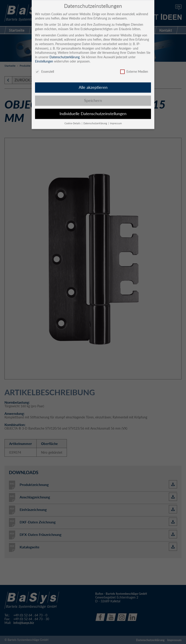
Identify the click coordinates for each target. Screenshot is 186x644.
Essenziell (44, 68)
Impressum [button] (116, 120)
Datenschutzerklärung (65, 53)
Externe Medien (134, 68)
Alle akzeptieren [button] (93, 84)
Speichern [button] (93, 97)
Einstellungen (44, 58)
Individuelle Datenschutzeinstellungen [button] (93, 110)
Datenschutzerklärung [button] (96, 120)
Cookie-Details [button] (73, 120)
